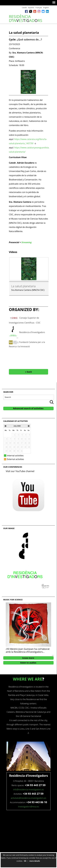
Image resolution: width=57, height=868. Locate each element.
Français (39, 7)
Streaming (27, 242)
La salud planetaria (23, 286)
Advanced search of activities (28, 408)
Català (24, 7)
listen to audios (28, 663)
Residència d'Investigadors (32, 332)
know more (28, 658)
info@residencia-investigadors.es (28, 789)
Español (31, 7)
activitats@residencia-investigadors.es (29, 798)
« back (28, 372)
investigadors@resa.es (28, 807)
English (46, 7)
